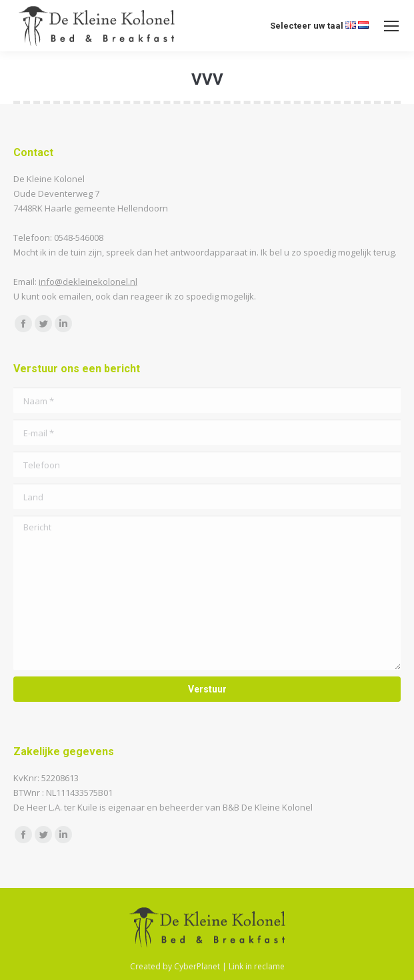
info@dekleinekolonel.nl (88, 282)
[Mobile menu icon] (391, 26)
